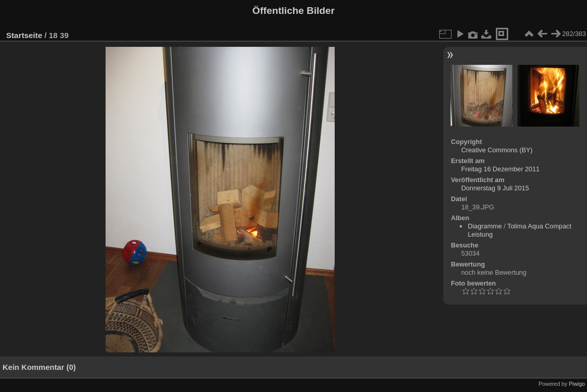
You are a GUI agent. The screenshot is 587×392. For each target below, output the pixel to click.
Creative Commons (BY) (497, 150)
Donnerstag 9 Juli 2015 (495, 188)
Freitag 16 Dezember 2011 (500, 169)
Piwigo (577, 384)
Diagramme (485, 226)
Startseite (24, 35)
